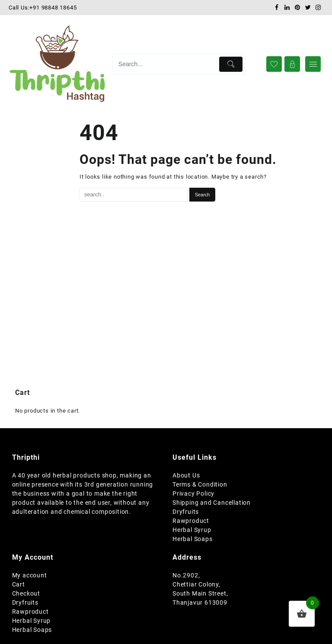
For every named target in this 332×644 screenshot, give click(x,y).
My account (30, 575)
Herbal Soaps (193, 539)
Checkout (26, 593)
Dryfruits (186, 512)
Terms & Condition (200, 484)
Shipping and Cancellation (212, 503)
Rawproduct (191, 521)
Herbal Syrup (192, 530)
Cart (19, 584)
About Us (186, 475)
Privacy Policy (193, 493)
